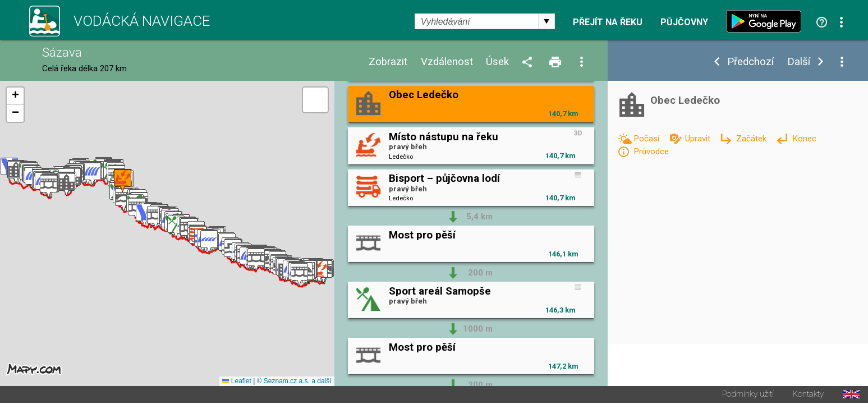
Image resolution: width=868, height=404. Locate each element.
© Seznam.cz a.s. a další (294, 382)
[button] (319, 272)
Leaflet (236, 382)
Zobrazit (388, 62)
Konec (804, 139)
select (546, 21)
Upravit (699, 139)
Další (799, 62)
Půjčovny (684, 22)
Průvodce (651, 151)
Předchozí (750, 62)
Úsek (497, 62)
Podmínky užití (748, 395)
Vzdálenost (447, 62)
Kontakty (808, 395)
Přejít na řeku (608, 22)
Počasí (647, 139)
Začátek (752, 139)
